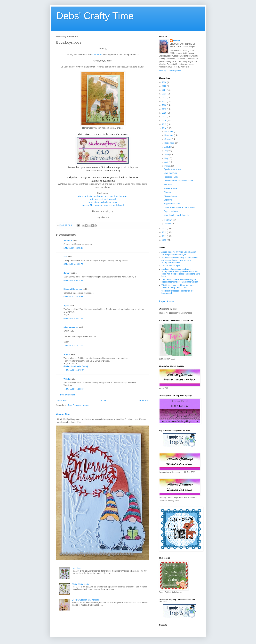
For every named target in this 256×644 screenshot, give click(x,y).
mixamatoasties (71, 327)
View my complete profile (170, 71)
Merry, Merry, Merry (80, 584)
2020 (165, 105)
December (169, 132)
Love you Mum (170, 173)
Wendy (67, 379)
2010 (165, 240)
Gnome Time (63, 414)
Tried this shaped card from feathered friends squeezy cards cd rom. (178, 286)
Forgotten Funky (171, 177)
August (168, 147)
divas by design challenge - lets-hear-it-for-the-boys (103, 196)
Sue (65, 257)
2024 (165, 90)
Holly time (76, 568)
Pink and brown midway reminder (178, 181)
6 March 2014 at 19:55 (73, 297)
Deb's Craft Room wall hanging (85, 600)
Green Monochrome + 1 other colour (180, 208)
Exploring (168, 200)
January (168, 224)
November (169, 135)
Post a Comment (68, 395)
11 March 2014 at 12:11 (74, 370)
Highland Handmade (73, 289)
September (169, 143)
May (167, 158)
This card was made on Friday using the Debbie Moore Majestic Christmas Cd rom (180, 281)
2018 (165, 113)
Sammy (67, 273)
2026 (165, 82)
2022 (165, 98)
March (167, 166)
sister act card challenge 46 (103, 199)
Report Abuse (166, 301)
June (167, 154)
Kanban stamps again (171, 266)
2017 (165, 117)
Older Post (144, 401)
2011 (165, 236)
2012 (165, 232)
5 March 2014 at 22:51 (73, 264)
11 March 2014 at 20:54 (74, 389)
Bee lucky (168, 185)
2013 (165, 229)
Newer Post (62, 401)
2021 (165, 101)
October (168, 139)
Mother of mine (170, 188)
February (169, 220)
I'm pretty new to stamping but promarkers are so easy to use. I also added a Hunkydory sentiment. (180, 260)
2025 (165, 86)
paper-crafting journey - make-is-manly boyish (103, 205)
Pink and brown (171, 196)
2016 (165, 121)
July (166, 151)
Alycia (66, 306)
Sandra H (68, 241)
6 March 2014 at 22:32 (73, 318)
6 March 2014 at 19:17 (73, 280)
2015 (165, 124)
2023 (165, 94)
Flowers (167, 192)
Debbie (176, 41)
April (167, 162)
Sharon (67, 354)
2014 (165, 128)
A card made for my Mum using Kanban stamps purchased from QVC (179, 253)
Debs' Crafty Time (95, 16)
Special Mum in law (172, 169)
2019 (165, 109)
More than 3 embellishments (176, 215)
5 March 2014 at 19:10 (73, 248)
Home (103, 401)
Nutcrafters (97, 55)
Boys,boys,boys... (172, 211)
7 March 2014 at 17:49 (73, 346)
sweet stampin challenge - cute (103, 202)
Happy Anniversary (172, 204)
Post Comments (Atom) (78, 405)
